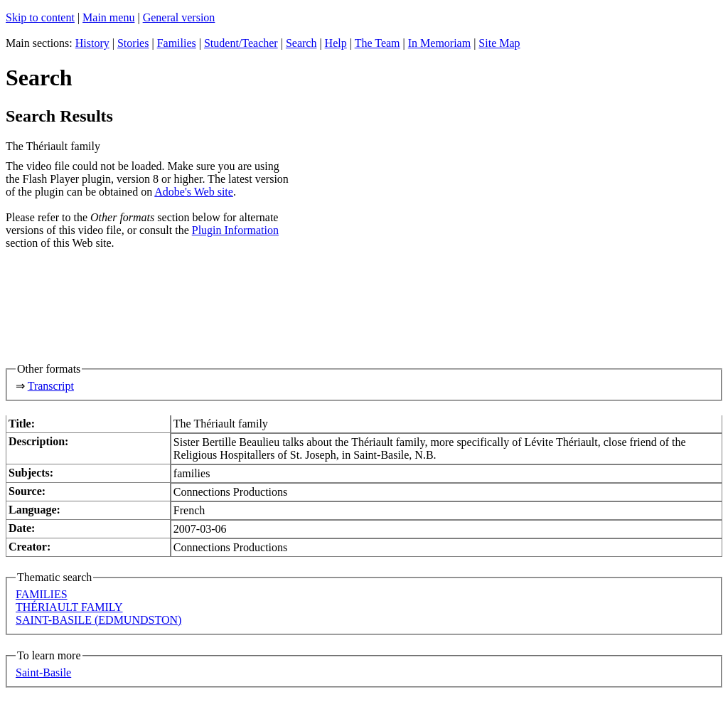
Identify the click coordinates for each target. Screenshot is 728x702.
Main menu (108, 17)
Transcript (51, 386)
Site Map (499, 43)
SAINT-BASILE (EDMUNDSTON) (98, 620)
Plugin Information (235, 230)
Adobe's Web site (194, 192)
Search (301, 43)
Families (177, 43)
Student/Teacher (241, 43)
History (92, 43)
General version (179, 17)
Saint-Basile (43, 672)
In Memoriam (439, 43)
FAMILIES (42, 594)
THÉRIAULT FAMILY (69, 607)
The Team (378, 43)
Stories (133, 43)
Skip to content (40, 17)
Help (336, 43)
